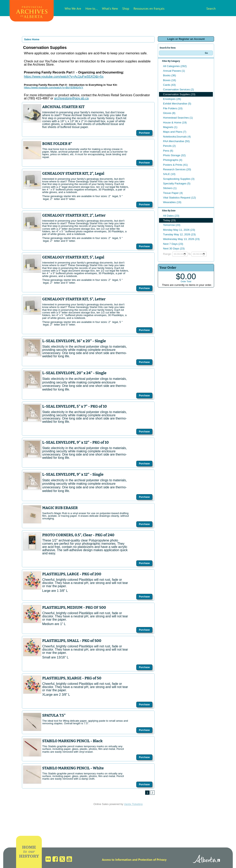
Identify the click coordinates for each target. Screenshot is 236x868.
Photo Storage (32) (174, 155)
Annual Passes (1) (174, 71)
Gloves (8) (169, 113)
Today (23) (169, 220)
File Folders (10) (173, 108)
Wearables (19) (172, 202)
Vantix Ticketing (133, 804)
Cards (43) (169, 85)
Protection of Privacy (152, 860)
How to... (92, 8)
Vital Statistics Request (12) (179, 198)
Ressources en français (149, 8)
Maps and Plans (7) (175, 132)
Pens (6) (168, 151)
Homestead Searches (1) (178, 118)
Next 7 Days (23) (173, 244)
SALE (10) (169, 174)
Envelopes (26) (172, 99)
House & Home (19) (175, 122)
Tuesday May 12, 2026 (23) (179, 234)
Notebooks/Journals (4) (177, 137)
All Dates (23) (171, 216)
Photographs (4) (173, 160)
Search (211, 8)
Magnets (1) (170, 127)
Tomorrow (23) (172, 225)
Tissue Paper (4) (173, 193)
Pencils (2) (169, 146)
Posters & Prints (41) (175, 165)
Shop (126, 8)
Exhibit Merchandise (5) (177, 104)
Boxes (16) (169, 80)
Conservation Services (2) (178, 89)
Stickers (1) (170, 188)
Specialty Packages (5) (177, 183)
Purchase (144, 133)
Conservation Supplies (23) (179, 94)
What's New (110, 8)
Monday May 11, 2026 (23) (179, 230)
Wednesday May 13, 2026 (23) (181, 239)
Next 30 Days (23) (174, 249)
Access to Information (117, 860)
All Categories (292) (175, 66)
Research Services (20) (177, 169)
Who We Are (73, 8)
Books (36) (169, 75)
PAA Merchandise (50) (176, 141)
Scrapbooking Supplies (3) (179, 179)
